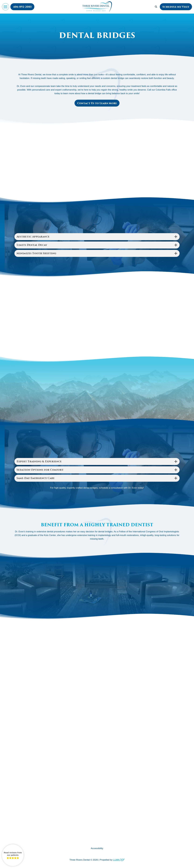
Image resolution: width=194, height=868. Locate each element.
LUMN (119, 860)
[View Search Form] (156, 7)
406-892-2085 (22, 7)
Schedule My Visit (176, 7)
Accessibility (97, 848)
